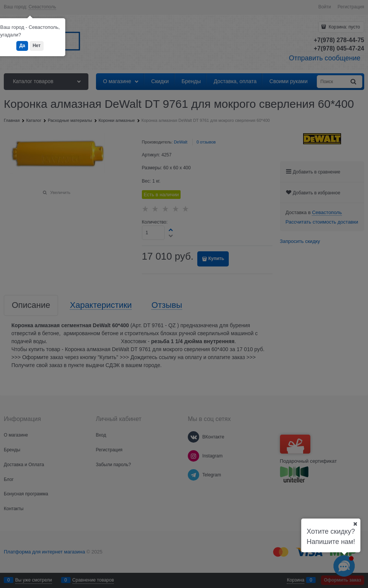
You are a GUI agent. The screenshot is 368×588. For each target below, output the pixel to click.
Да (22, 46)
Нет (37, 46)
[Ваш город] (355, 524)
